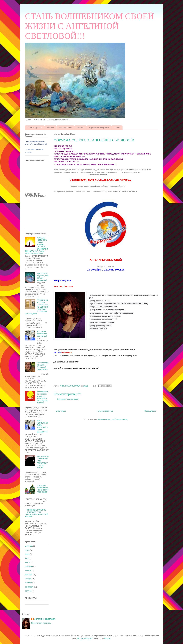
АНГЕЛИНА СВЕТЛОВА (45, 619)
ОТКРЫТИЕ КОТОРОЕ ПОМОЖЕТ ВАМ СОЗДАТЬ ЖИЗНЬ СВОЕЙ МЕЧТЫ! (36, 513)
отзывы (117, 128)
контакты (80, 128)
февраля (29, 546)
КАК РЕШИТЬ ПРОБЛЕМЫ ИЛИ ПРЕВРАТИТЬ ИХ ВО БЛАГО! (43, 462)
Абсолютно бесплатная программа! (42, 334)
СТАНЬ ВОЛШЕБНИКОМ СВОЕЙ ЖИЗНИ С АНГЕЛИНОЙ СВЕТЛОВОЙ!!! (90, 26)
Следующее (61, 411)
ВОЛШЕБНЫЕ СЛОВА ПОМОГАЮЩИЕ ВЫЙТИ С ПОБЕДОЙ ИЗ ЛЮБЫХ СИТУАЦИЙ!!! (37, 307)
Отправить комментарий (68, 399)
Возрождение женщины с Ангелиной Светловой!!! (43, 366)
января (28, 570)
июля (27, 550)
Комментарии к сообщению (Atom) (113, 419)
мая (27, 558)
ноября (28, 579)
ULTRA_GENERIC (85, 638)
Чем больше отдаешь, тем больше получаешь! (43, 277)
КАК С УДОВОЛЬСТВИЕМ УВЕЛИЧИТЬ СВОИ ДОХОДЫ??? (42, 426)
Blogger (107, 638)
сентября (29, 587)
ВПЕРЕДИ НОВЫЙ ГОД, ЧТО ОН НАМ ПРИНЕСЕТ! (43, 489)
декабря (29, 575)
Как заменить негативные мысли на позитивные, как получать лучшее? (43, 397)
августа (28, 591)
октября (28, 583)
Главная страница (35, 128)
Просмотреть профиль (41, 623)
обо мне (51, 128)
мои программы (65, 128)
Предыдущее (150, 411)
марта (28, 562)
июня (27, 554)
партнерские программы (99, 128)
